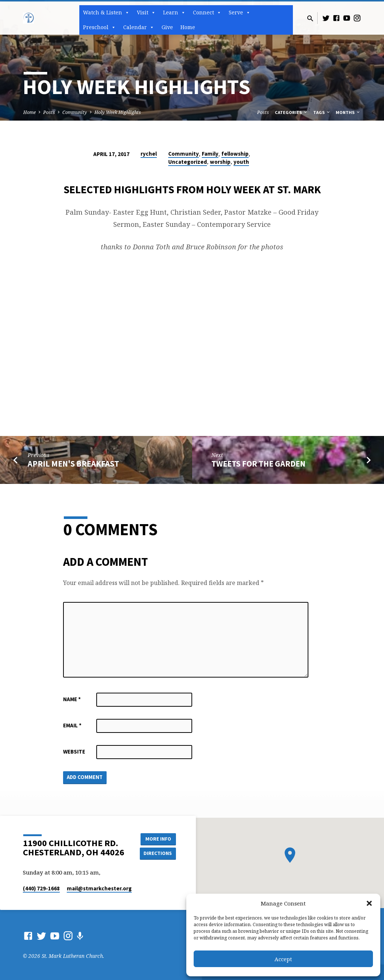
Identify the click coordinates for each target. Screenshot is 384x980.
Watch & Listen (106, 13)
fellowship (235, 154)
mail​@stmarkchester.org (99, 888)
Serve (240, 13)
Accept (283, 959)
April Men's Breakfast (73, 464)
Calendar (139, 27)
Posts (49, 112)
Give (167, 27)
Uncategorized (188, 162)
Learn (174, 13)
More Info (157, 839)
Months (348, 112)
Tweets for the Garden (258, 464)
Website (74, 752)
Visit (146, 13)
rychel (149, 154)
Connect (207, 13)
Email (72, 725)
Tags (322, 112)
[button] (369, 903)
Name (72, 699)
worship (220, 162)
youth (241, 162)
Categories (291, 112)
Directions (157, 853)
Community (75, 112)
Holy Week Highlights (118, 112)
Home (188, 27)
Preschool (99, 27)
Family (210, 154)
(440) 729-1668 (41, 888)
